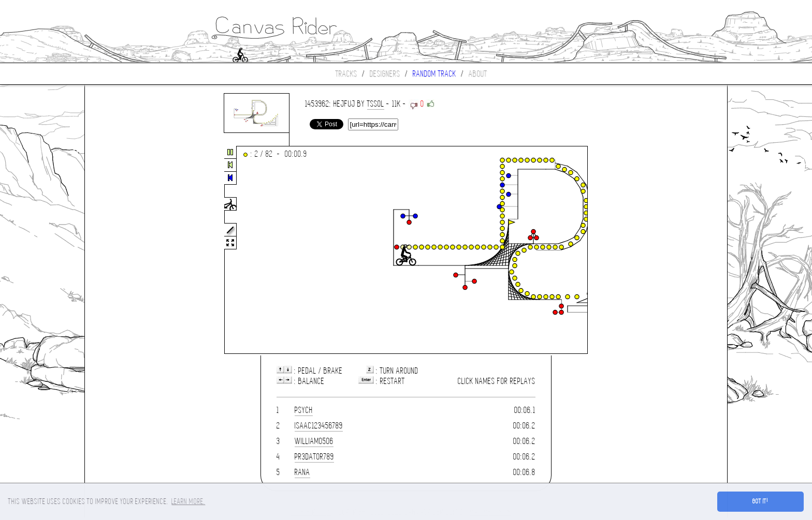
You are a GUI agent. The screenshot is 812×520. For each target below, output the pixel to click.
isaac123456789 (319, 426)
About (478, 74)
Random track (434, 74)
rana (302, 472)
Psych (304, 410)
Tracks (346, 74)
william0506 (314, 441)
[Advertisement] (128, 250)
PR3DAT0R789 (314, 457)
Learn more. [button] (188, 501)
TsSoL (376, 104)
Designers (385, 74)
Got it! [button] (760, 501)
